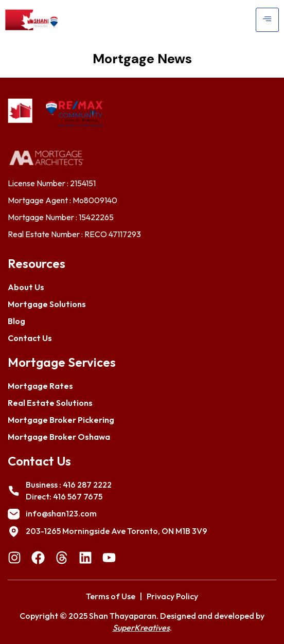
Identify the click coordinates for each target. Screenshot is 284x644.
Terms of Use (111, 596)
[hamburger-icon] (267, 20)
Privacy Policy (172, 596)
